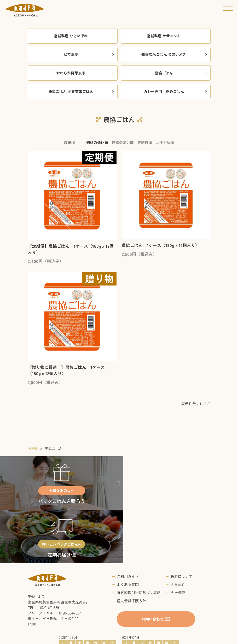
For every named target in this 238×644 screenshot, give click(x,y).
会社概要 (178, 539)
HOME (33, 448)
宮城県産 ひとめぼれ (84, 36)
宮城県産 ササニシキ (177, 36)
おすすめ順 (165, 143)
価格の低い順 (97, 143)
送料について (182, 523)
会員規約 (178, 531)
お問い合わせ (153, 565)
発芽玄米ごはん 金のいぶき (175, 54)
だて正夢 (89, 54)
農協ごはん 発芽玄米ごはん (82, 91)
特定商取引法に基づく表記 (139, 539)
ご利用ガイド (128, 523)
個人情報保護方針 (131, 547)
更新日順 (145, 143)
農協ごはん (181, 73)
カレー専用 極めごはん (176, 91)
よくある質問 (128, 531)
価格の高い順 (123, 143)
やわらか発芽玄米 (85, 73)
